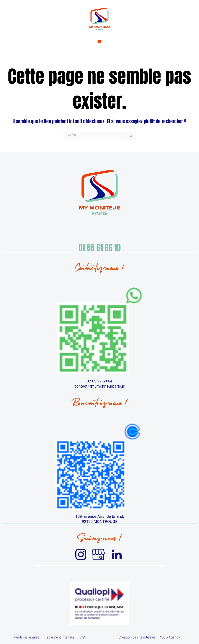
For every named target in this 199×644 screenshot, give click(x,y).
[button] (100, 42)
